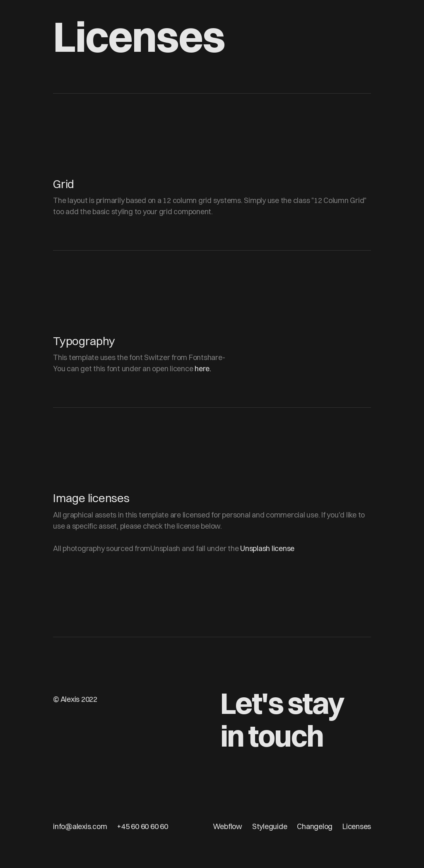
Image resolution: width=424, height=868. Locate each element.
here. (203, 369)
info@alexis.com (80, 826)
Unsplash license (267, 548)
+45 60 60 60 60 (142, 826)
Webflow (228, 826)
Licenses (357, 826)
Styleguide (270, 826)
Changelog (315, 826)
